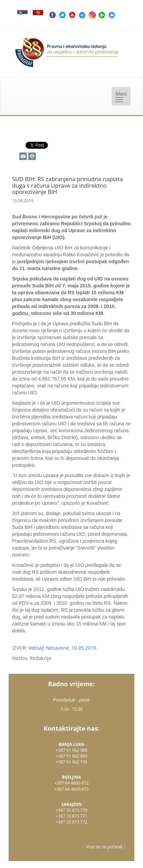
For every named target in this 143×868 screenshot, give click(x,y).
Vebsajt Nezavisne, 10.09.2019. (63, 648)
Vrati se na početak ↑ (106, 847)
